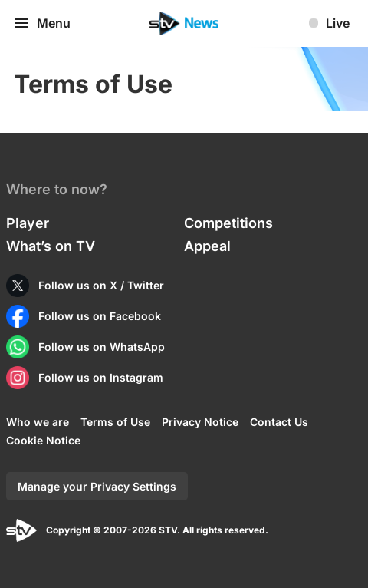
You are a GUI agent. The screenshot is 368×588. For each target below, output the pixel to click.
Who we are (38, 422)
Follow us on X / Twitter (101, 285)
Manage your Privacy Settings (97, 486)
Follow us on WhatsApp (102, 347)
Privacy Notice (200, 422)
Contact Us (279, 422)
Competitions (228, 223)
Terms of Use (115, 422)
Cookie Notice (43, 440)
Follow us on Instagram (101, 377)
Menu (41, 23)
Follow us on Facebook (100, 316)
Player (28, 223)
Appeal (207, 246)
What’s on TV (51, 246)
